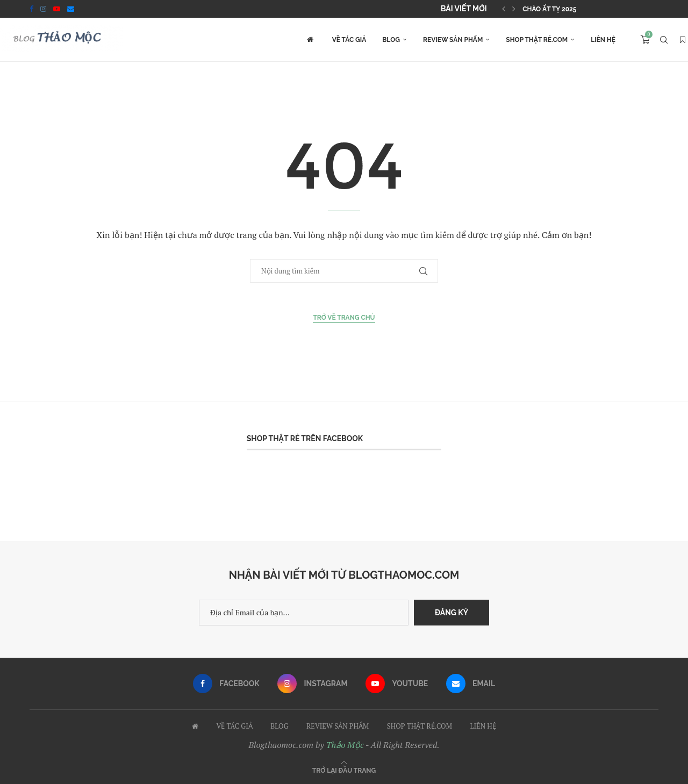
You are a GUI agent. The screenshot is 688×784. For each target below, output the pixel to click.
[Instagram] (43, 9)
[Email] (71, 9)
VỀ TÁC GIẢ (349, 40)
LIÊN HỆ (603, 40)
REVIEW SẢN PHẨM (453, 40)
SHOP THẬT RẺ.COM (537, 40)
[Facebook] (31, 9)
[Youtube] (57, 9)
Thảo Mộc (345, 745)
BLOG (391, 40)
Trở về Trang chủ (344, 318)
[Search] (664, 40)
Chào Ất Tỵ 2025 (549, 9)
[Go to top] (344, 770)
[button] (504, 9)
